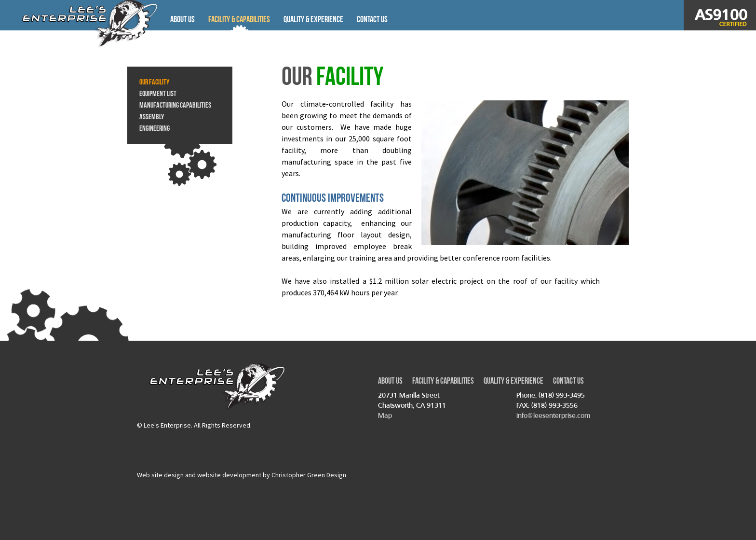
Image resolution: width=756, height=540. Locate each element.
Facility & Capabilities (239, 19)
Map (385, 415)
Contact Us (372, 19)
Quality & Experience (313, 19)
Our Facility (154, 82)
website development (230, 475)
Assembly (152, 117)
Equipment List (158, 93)
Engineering (155, 128)
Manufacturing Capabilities (175, 105)
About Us (182, 19)
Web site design (160, 475)
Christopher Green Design (309, 475)
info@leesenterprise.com (553, 415)
